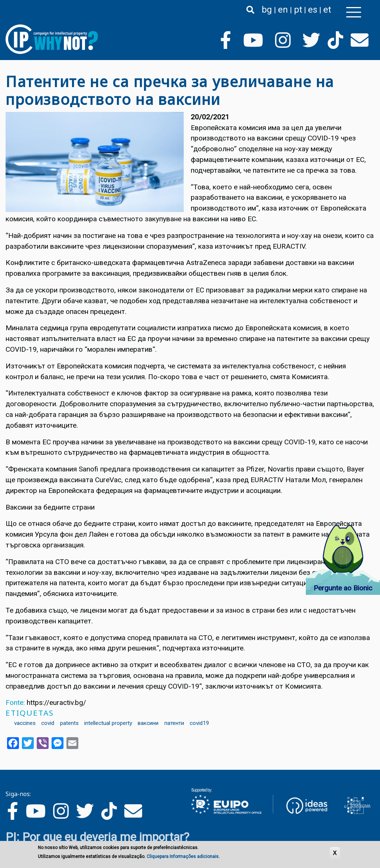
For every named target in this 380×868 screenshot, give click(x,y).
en (283, 10)
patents (69, 723)
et (327, 10)
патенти (174, 723)
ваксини (148, 723)
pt (298, 10)
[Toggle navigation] (354, 12)
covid (48, 723)
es (313, 10)
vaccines (25, 723)
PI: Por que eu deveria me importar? (97, 837)
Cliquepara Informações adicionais (183, 857)
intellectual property (108, 723)
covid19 (199, 723)
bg (267, 10)
